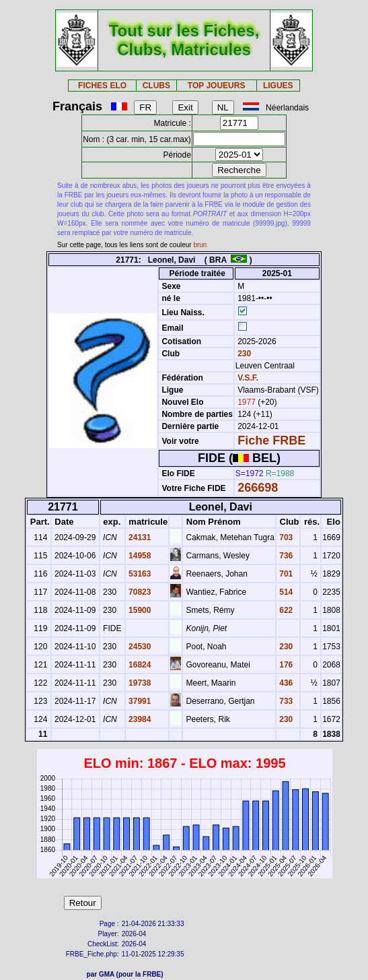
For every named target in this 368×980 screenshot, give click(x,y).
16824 (139, 665)
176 (285, 665)
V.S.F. (248, 378)
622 (285, 610)
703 (285, 537)
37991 (139, 701)
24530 (139, 647)
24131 (139, 537)
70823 (139, 592)
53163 (139, 574)
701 (285, 574)
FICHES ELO (102, 86)
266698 (258, 488)
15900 (139, 610)
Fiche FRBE (271, 440)
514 (285, 592)
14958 (139, 556)
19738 (139, 683)
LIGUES (278, 86)
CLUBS (156, 86)
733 (285, 701)
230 (243, 354)
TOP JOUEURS (217, 86)
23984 (139, 719)
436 (285, 683)
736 (285, 556)
